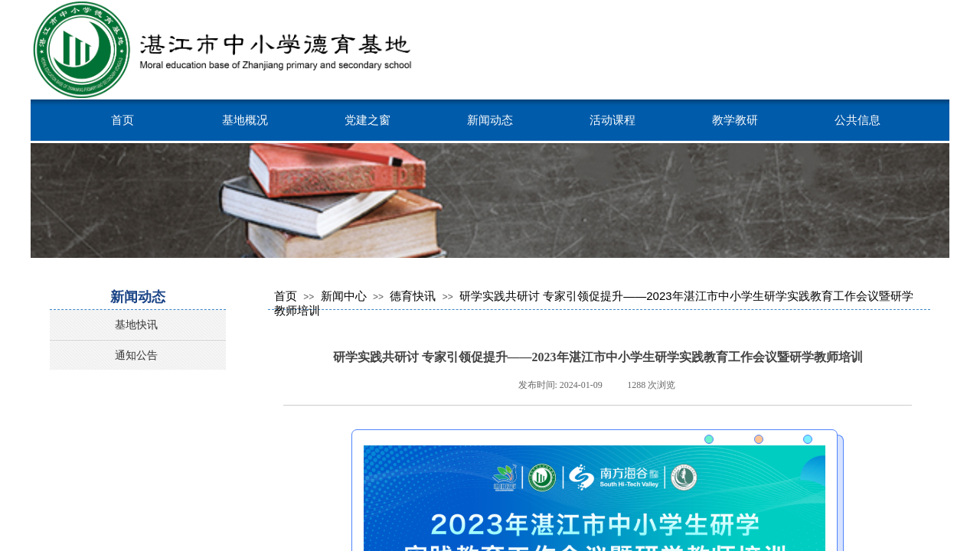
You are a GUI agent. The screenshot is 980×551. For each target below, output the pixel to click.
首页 (122, 120)
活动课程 (612, 120)
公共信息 (857, 120)
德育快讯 (413, 296)
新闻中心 (344, 296)
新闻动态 (490, 120)
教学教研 (735, 120)
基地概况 (245, 120)
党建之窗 (367, 120)
